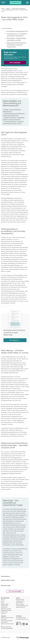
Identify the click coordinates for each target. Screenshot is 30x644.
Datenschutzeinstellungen (7, 621)
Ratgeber (8, 8)
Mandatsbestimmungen (6, 627)
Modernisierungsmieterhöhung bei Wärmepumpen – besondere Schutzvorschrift (16, 45)
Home (3, 8)
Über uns (3, 599)
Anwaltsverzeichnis (20, 601)
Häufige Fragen (4, 612)
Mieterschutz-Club (20, 599)
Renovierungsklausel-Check (22, 606)
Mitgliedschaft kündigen (6, 610)
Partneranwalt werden (21, 618)
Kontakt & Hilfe (4, 606)
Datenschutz (4, 619)
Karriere (3, 601)
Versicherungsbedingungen (7, 628)
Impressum (3, 613)
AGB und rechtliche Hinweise (7, 618)
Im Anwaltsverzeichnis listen (22, 619)
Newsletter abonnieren (6, 609)
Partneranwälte (19, 603)
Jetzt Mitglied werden (16, 3)
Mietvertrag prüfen (20, 604)
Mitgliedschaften (5, 604)
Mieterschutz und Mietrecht (18, 8)
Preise (2, 603)
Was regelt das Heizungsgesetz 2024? (17, 31)
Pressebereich (4, 607)
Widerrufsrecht (4, 622)
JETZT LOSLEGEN (15, 63)
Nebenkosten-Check (21, 607)
